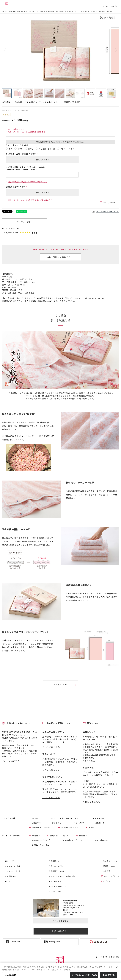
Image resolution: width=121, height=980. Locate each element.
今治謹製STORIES (12, 876)
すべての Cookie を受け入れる (84, 975)
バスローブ (100, 823)
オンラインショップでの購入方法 (62, 876)
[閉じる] (117, 967)
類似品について (109, 866)
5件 (17, 228)
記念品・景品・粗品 (41, 845)
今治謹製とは (54, 861)
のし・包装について (16, 129)
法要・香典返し (101, 840)
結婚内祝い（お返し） (59, 836)
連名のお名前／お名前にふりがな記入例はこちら (28, 182)
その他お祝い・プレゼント (73, 840)
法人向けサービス (110, 861)
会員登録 (114, 6)
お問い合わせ (63, 931)
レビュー (8, 881)
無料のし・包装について (58, 886)
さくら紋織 (41, 11)
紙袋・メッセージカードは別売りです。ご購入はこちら (30, 200)
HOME (4, 11)
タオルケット (58, 823)
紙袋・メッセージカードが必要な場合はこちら (27, 132)
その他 (92, 828)
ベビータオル (79, 823)
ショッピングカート (111, 876)
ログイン (106, 6)
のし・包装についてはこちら (59, 257)
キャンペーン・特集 (13, 866)
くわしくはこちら (11, 761)
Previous (7, 50)
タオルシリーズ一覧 (13, 871)
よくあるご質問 (55, 891)
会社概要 (107, 871)
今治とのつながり (56, 866)
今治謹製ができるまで (58, 871)
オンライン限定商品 (70, 828)
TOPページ (9, 861)
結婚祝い (36, 836)
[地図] (66, 910)
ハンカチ (36, 818)
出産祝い (83, 836)
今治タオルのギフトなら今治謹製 (107, 957)
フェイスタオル (97, 818)
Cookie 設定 (11, 975)
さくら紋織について (60, 685)
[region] (60, 971)
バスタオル (37, 823)
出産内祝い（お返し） (42, 840)
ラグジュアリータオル (42, 828)
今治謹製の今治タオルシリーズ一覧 (22, 11)
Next (114, 50)
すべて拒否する (109, 975)
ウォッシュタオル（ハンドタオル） (65, 818)
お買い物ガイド (55, 881)
